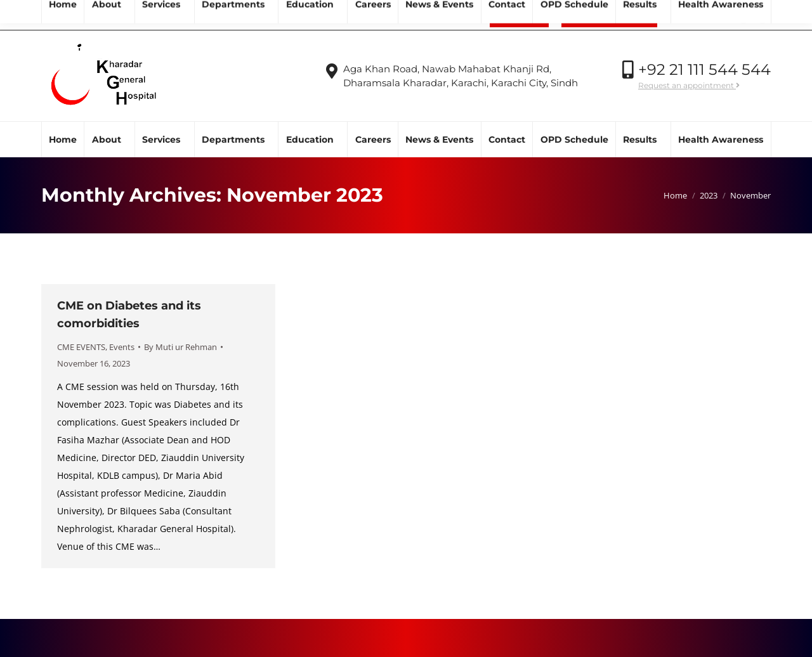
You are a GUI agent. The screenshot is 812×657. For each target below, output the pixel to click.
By (180, 347)
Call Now (696, 16)
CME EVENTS (81, 347)
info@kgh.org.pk (138, 16)
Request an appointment (689, 85)
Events (122, 347)
